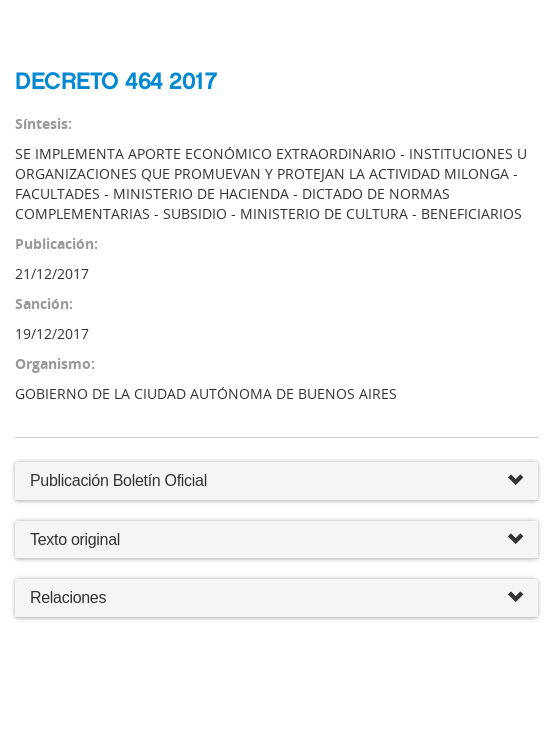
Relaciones (276, 598)
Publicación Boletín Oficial (118, 480)
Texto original (75, 539)
